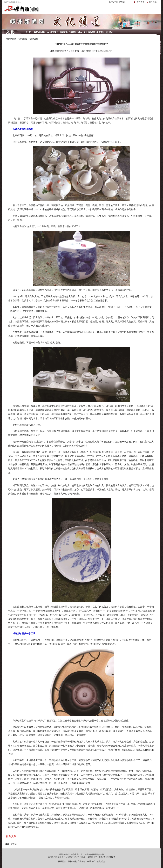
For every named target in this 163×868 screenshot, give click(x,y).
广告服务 (81, 861)
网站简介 (62, 861)
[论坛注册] (114, 2)
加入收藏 (153, 2)
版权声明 (72, 861)
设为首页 (141, 2)
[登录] (122, 2)
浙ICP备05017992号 (107, 857)
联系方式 (91, 861)
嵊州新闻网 (11, 39)
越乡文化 (34, 39)
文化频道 (23, 39)
